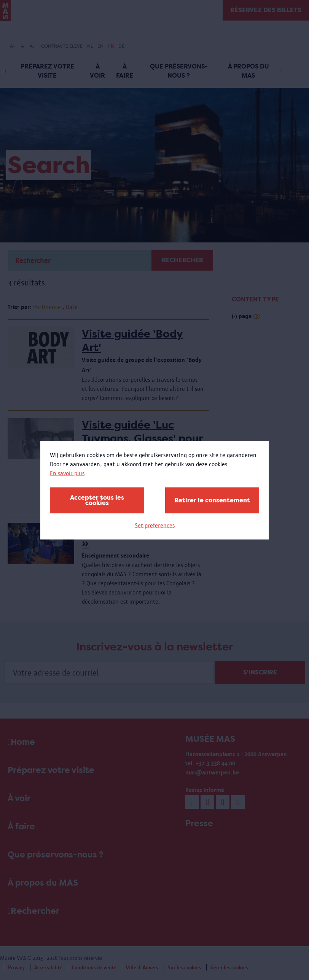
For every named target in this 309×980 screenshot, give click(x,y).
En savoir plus (67, 473)
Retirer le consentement (212, 500)
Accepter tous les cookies (97, 500)
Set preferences (155, 525)
